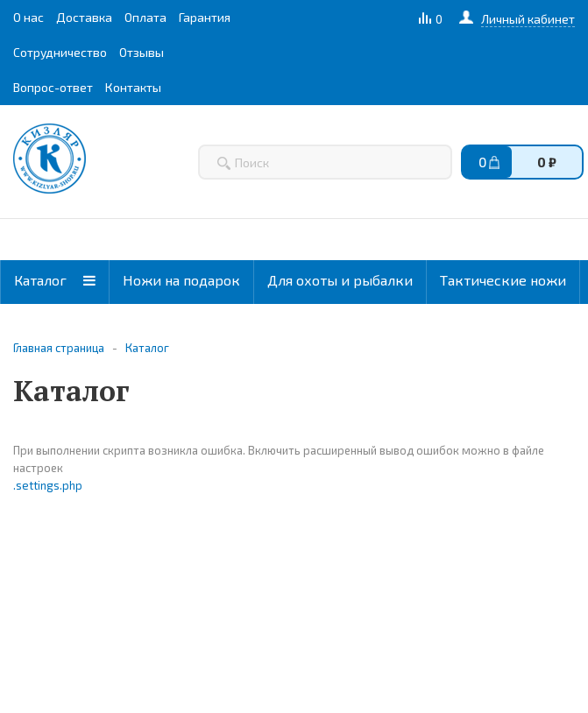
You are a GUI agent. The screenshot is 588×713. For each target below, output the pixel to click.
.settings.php (48, 485)
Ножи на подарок (181, 280)
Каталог (55, 280)
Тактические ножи (503, 280)
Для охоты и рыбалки (340, 280)
